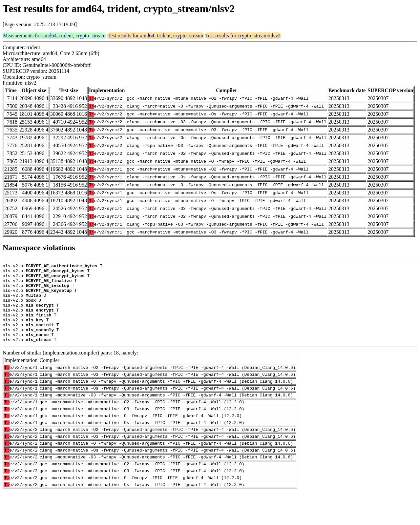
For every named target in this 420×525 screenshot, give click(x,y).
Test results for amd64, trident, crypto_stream (156, 36)
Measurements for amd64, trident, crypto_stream (54, 36)
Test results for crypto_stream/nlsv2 (243, 36)
